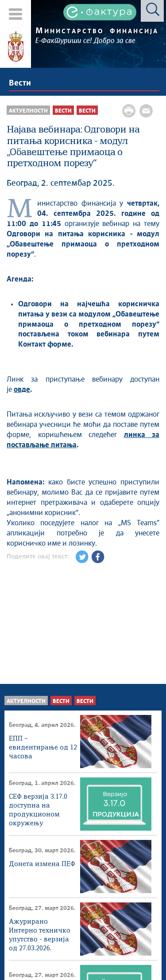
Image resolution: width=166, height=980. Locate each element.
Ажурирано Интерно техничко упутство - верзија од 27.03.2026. (40, 931)
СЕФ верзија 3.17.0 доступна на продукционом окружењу (38, 806)
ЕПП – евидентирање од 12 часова (43, 748)
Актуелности (26, 701)
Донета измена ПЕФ (42, 864)
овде (22, 390)
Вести (20, 83)
